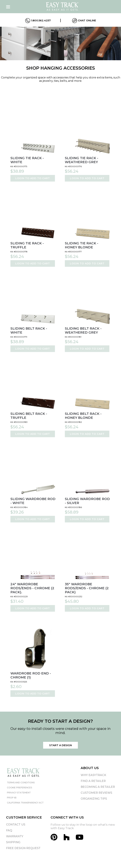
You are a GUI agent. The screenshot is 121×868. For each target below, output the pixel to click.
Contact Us (16, 825)
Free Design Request (23, 848)
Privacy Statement (19, 793)
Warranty (15, 836)
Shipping (13, 842)
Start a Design (60, 745)
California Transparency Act (25, 803)
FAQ (9, 830)
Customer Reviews (96, 793)
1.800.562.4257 (38, 21)
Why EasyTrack (93, 775)
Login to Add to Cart (33, 178)
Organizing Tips (94, 799)
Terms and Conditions (21, 783)
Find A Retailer (93, 781)
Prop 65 (12, 798)
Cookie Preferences (19, 788)
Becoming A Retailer (98, 787)
